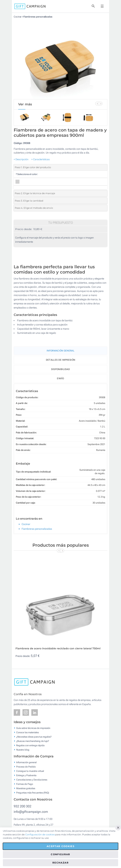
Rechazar (60, 863)
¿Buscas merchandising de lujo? (33, 741)
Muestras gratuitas (26, 788)
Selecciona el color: (27, 174)
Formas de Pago (25, 784)
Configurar (60, 854)
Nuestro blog (23, 750)
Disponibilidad (60, 369)
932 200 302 (23, 806)
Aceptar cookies (60, 846)
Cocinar (18, 17)
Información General (60, 351)
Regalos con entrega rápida (30, 745)
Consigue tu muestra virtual (30, 771)
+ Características (41, 159)
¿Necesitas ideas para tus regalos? (34, 737)
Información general (26, 762)
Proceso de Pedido (26, 767)
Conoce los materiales (27, 732)
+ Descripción (21, 159)
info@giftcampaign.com (31, 812)
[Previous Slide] (97, 104)
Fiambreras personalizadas (38, 17)
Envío (60, 378)
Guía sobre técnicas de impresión (33, 728)
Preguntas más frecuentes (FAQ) (33, 793)
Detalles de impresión (60, 360)
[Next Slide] (101, 104)
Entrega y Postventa (26, 775)
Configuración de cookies (40, 834)
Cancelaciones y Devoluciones (32, 780)
